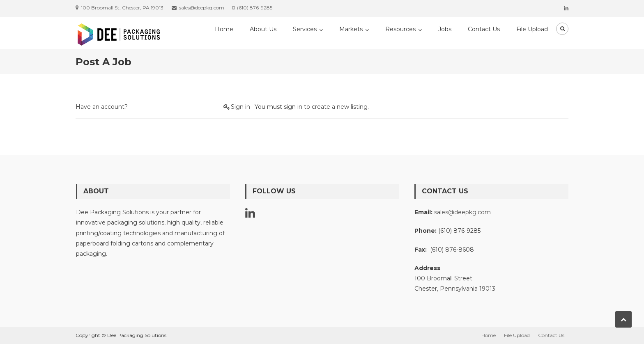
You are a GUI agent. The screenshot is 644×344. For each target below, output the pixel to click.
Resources (400, 29)
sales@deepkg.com (462, 212)
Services (305, 29)
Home (224, 29)
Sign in (240, 107)
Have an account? (102, 107)
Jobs (445, 29)
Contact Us (484, 29)
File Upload (532, 29)
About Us (263, 29)
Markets (351, 29)
